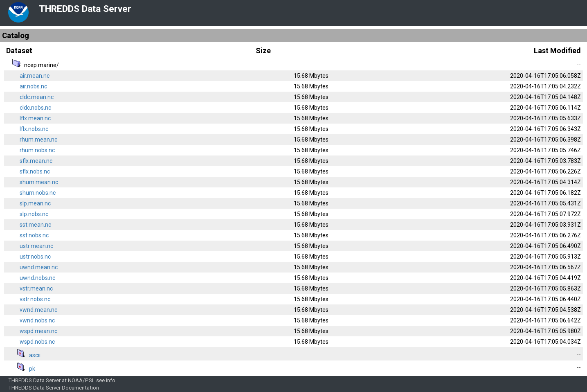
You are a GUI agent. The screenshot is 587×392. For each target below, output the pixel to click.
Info (111, 380)
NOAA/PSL (81, 380)
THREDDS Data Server (85, 9)
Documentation (80, 388)
